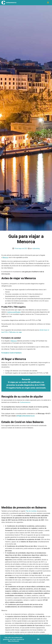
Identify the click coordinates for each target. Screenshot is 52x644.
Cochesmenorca (25, 402)
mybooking (36, 248)
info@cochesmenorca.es (26, 416)
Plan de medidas (31, 511)
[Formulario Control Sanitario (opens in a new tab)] (11, 353)
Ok (38, 639)
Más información (13, 641)
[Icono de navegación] (48, 3)
